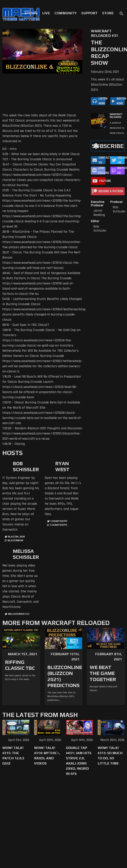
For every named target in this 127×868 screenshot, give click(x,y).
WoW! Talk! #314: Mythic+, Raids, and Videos (47, 756)
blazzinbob (15, 540)
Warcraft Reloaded (116, 116)
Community (66, 13)
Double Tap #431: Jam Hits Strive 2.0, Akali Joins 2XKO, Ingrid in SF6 (79, 761)
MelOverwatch (19, 614)
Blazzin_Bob (16, 537)
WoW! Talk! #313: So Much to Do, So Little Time (110, 756)
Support (89, 13)
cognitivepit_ (59, 525)
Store (108, 13)
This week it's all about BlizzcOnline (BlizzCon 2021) (107, 85)
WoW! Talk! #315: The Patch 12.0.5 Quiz (13, 756)
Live (46, 13)
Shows (31, 13)
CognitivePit (59, 521)
